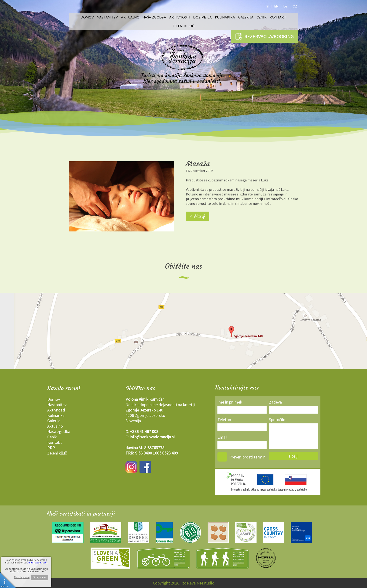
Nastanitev (107, 17)
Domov (87, 17)
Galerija (246, 17)
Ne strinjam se (22, 577)
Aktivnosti (180, 17)
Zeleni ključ (183, 26)
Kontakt (278, 17)
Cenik (262, 17)
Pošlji (294, 456)
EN (276, 6)
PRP (51, 448)
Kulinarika (225, 17)
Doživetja (203, 17)
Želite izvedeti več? (37, 563)
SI (268, 6)
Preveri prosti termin (247, 457)
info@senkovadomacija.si (152, 437)
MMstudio (206, 583)
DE (286, 6)
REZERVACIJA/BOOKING (264, 36)
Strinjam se (39, 577)
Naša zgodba (154, 17)
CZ (295, 6)
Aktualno (130, 17)
